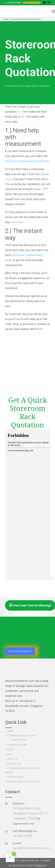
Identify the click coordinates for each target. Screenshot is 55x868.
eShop (11, 750)
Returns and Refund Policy (24, 782)
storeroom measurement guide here (27, 161)
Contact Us (14, 764)
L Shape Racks (18, 740)
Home (6, 19)
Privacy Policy (16, 777)
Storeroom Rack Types (21, 736)
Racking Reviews (17, 745)
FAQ (9, 754)
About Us (13, 759)
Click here (17, 222)
